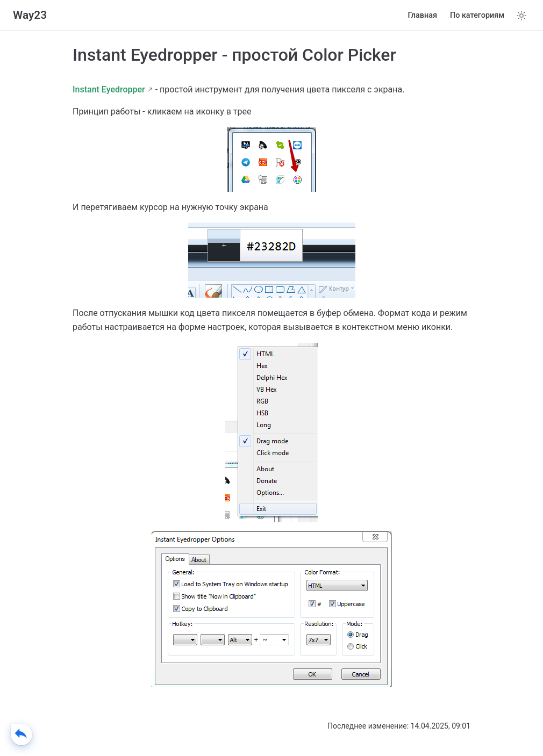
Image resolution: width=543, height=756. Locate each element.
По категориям (477, 15)
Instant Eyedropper (109, 89)
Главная (423, 15)
